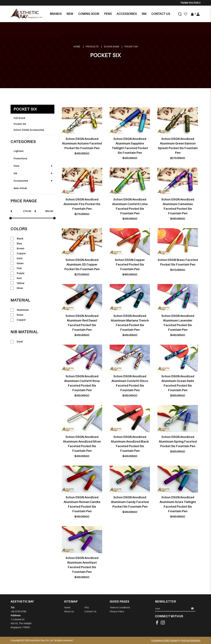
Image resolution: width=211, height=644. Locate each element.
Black (17, 239)
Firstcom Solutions (191, 640)
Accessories (21, 181)
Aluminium (20, 310)
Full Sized (19, 118)
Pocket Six (131, 46)
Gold (16, 258)
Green (17, 263)
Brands (56, 14)
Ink (15, 173)
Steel (17, 342)
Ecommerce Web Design (164, 640)
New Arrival (20, 188)
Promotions (20, 158)
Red (16, 278)
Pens (16, 166)
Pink (16, 268)
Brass (17, 315)
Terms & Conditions (120, 607)
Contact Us (90, 611)
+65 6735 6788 (18, 611)
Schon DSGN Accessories (29, 130)
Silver (17, 288)
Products (92, 46)
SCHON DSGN (112, 46)
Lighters (19, 151)
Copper (18, 253)
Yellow (17, 283)
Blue (16, 244)
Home (77, 46)
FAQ (87, 607)
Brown (17, 249)
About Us (69, 611)
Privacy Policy (117, 611)
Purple (17, 273)
